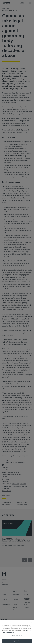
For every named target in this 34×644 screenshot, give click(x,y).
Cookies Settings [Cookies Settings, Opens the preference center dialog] (17, 639)
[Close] (32, 625)
